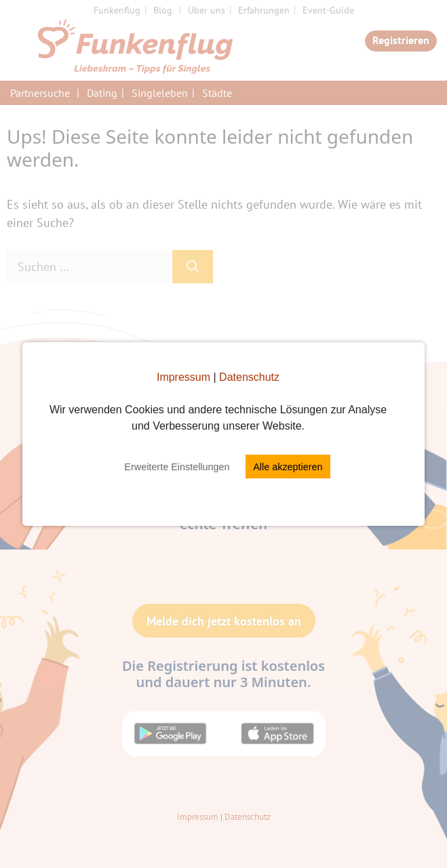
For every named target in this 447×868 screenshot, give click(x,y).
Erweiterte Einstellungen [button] (177, 467)
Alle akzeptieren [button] (288, 467)
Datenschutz (249, 377)
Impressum (183, 377)
